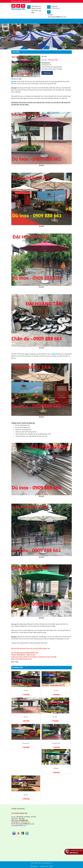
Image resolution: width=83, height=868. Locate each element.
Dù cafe (55, 717)
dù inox (26, 795)
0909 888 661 (56, 8)
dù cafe (26, 690)
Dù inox (14, 624)
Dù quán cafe (56, 743)
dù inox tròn (26, 743)
